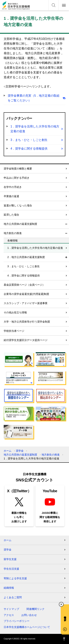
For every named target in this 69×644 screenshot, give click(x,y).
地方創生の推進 (13, 233)
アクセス (9, 615)
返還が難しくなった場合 (18, 205)
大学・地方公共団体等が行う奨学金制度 (27, 322)
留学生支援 (10, 559)
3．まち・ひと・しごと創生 (29, 140)
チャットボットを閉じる (61, 604)
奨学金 (20, 451)
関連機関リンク (36, 609)
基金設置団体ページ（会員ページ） (24, 285)
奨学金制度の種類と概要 (18, 169)
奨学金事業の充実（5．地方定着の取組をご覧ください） (34, 98)
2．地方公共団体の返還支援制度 (26, 257)
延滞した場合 (11, 215)
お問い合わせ (29, 615)
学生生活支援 (11, 569)
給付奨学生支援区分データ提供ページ (26, 340)
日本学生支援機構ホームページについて (27, 627)
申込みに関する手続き (17, 178)
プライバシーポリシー (17, 621)
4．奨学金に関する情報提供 (29, 149)
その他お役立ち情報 (15, 312)
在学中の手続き (13, 187)
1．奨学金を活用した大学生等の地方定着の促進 (35, 129)
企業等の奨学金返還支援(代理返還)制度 (26, 294)
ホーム (8, 451)
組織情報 (9, 588)
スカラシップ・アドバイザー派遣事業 (26, 303)
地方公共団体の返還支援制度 (20, 224)
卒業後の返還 (11, 196)
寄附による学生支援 (15, 578)
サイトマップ (11, 609)
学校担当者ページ (14, 331)
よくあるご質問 (13, 597)
